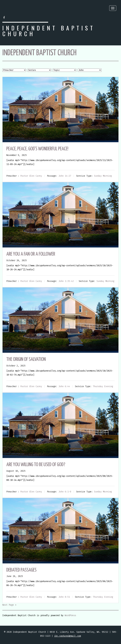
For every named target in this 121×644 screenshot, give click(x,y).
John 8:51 (64, 597)
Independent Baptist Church (49, 31)
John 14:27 (65, 176)
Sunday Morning (103, 176)
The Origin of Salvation (26, 359)
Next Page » (9, 605)
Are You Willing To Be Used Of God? (36, 465)
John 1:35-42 (66, 281)
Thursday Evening (103, 386)
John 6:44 (64, 386)
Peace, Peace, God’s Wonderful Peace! (37, 149)
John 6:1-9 (65, 492)
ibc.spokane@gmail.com (67, 636)
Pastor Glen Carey (31, 176)
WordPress (70, 615)
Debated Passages (21, 570)
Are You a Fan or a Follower (31, 254)
